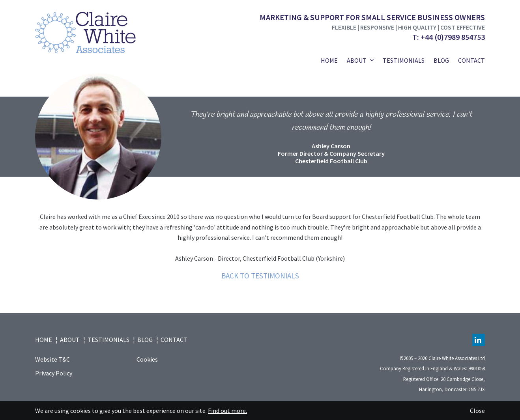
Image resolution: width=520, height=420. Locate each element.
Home (329, 60)
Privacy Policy (54, 373)
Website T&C (52, 359)
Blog (441, 60)
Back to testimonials (260, 276)
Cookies (147, 359)
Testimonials (404, 60)
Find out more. (227, 411)
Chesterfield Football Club (331, 161)
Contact (471, 60)
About (357, 60)
